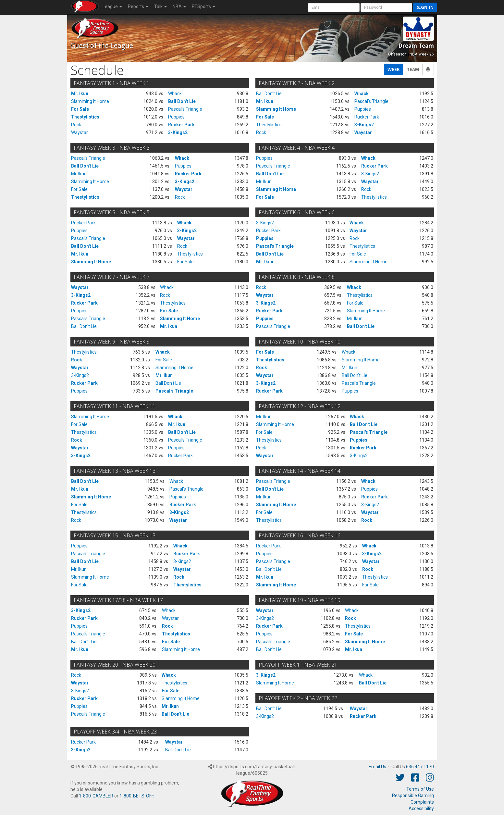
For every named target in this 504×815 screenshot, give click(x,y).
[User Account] (334, 7)
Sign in (425, 7)
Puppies (176, 117)
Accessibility (421, 809)
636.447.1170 (420, 767)
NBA (179, 6)
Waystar (80, 132)
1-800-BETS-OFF (136, 796)
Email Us (377, 767)
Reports (138, 6)
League (112, 6)
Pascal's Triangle (185, 109)
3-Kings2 (178, 132)
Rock (76, 125)
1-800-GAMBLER (96, 796)
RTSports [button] (203, 6)
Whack (175, 94)
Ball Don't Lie (182, 101)
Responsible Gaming (413, 796)
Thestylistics (85, 117)
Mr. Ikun (80, 94)
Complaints (422, 802)
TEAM (413, 69)
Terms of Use (420, 789)
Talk (160, 6)
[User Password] (386, 7)
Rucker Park (181, 125)
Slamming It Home (90, 101)
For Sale (80, 109)
